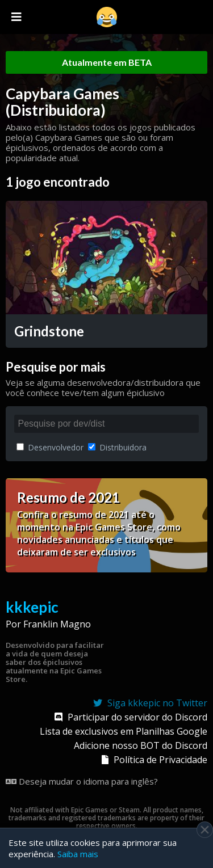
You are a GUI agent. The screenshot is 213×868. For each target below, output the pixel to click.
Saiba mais (78, 854)
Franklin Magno (57, 624)
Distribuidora (117, 447)
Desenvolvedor (50, 447)
